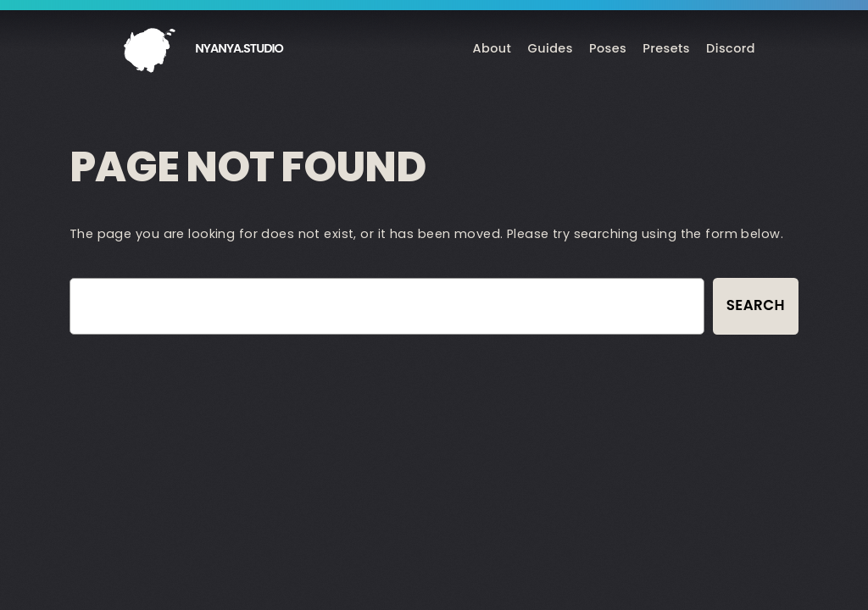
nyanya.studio (239, 48)
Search (756, 305)
